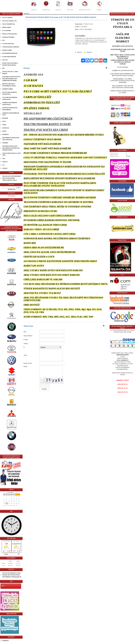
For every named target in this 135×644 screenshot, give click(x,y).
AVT (3, 586)
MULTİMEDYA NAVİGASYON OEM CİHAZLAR (11, 139)
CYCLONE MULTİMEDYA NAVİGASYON (10, 98)
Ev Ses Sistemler (7, 30)
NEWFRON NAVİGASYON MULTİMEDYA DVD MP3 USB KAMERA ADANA (11, 148)
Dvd (3, 40)
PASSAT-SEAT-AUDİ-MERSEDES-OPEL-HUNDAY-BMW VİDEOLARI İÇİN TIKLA (12, 178)
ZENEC (4, 131)
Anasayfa (34, 10)
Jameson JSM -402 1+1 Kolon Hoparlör (10, 73)
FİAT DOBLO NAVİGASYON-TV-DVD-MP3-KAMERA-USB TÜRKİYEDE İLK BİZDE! (12, 79)
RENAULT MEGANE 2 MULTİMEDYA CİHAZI (9, 85)
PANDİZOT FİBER (8, 89)
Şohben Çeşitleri (7, 27)
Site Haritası (12, 196)
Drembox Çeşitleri (7, 50)
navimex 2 (5, 162)
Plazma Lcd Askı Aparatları (10, 34)
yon (3, 165)
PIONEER (5, 118)
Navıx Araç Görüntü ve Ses (9, 21)
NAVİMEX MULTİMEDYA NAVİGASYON (10, 104)
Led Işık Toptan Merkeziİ (9, 57)
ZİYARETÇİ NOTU (85, 10)
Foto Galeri (70, 10)
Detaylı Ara (12, 189)
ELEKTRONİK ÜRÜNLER (10, 53)
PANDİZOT (6, 134)
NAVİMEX (5, 143)
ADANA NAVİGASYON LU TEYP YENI (12, 154)
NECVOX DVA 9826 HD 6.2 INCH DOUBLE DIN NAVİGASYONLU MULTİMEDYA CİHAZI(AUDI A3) (12, 575)
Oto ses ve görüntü (7, 17)
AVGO (4, 121)
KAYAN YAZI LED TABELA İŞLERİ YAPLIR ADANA (10, 64)
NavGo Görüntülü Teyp (9, 24)
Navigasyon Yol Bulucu (8, 37)
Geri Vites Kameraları (8, 44)
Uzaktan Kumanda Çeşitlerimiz (11, 47)
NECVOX (5, 60)
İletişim (99, 10)
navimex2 (5, 168)
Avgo (4, 158)
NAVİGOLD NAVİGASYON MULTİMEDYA (10, 109)
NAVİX (4, 125)
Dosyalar (58, 10)
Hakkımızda (46, 10)
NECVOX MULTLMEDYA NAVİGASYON (10, 93)
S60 (3, 68)
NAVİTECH (6, 128)
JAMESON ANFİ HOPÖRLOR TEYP (11, 114)
